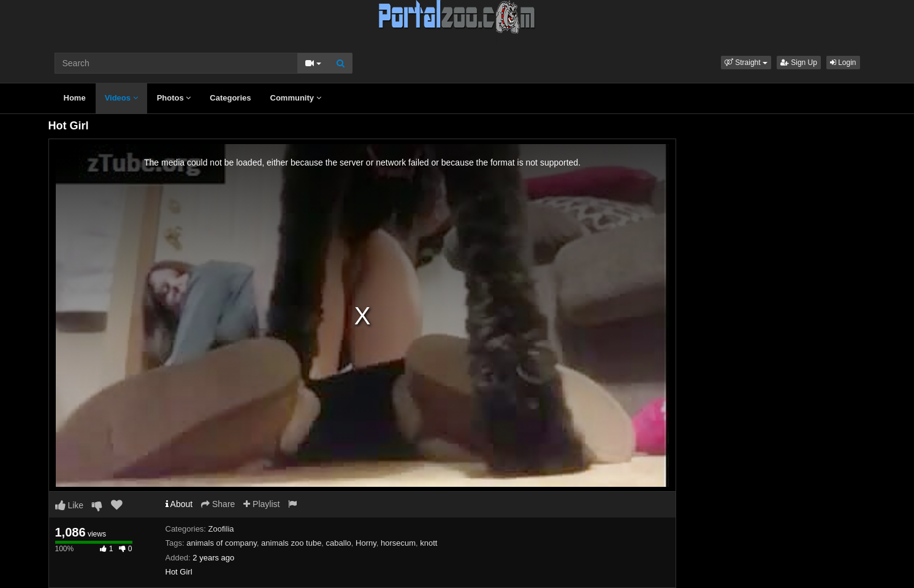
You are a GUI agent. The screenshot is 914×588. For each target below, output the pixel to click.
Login (843, 63)
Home (75, 98)
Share (218, 504)
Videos (121, 98)
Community (296, 98)
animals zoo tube (291, 543)
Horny (366, 543)
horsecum (398, 543)
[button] (746, 63)
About (179, 504)
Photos (174, 98)
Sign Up (799, 63)
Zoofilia (221, 529)
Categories (230, 98)
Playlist (261, 504)
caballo (339, 543)
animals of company (222, 543)
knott (428, 543)
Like (70, 505)
